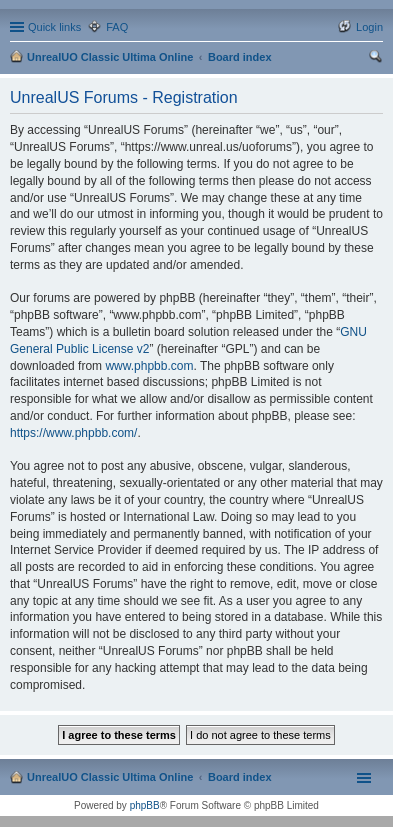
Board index (240, 57)
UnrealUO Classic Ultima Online (110, 57)
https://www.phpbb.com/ (73, 433)
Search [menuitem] (375, 59)
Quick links (54, 27)
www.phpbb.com (149, 366)
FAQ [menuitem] (117, 27)
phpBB (145, 805)
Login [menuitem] (369, 27)
